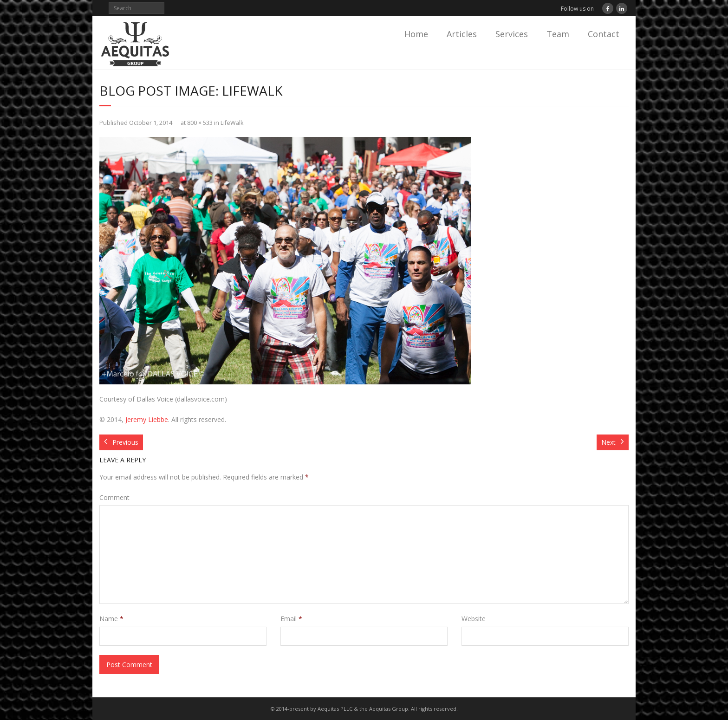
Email (291, 619)
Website (474, 619)
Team (558, 34)
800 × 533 (200, 123)
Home (416, 34)
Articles (462, 34)
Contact (604, 34)
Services (512, 34)
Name (111, 619)
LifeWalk (232, 123)
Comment (114, 497)
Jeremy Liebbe (147, 419)
